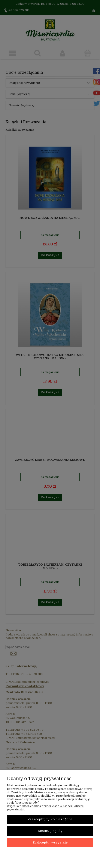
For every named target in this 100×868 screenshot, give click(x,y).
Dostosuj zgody (50, 831)
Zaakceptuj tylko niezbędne (50, 819)
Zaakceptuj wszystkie (50, 843)
